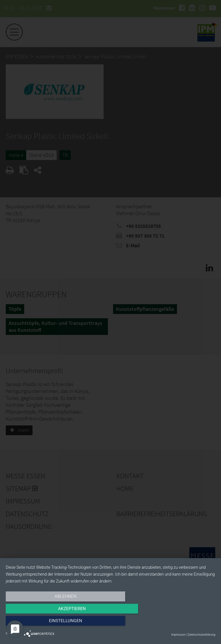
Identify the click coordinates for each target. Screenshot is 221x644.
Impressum (178, 635)
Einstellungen (184, 623)
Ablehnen (37, 623)
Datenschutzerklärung (201, 635)
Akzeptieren (110, 623)
